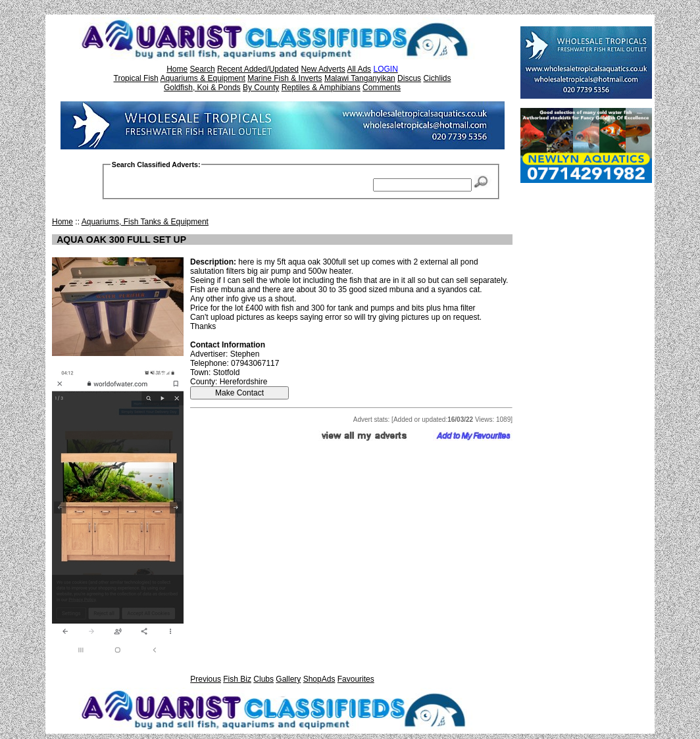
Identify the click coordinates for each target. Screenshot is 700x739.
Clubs (263, 679)
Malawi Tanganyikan (360, 78)
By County (261, 88)
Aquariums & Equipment (202, 78)
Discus (409, 78)
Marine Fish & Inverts (285, 78)
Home (177, 69)
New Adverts (323, 69)
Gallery (288, 679)
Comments (382, 88)
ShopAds (319, 679)
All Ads (359, 69)
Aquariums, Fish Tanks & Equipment (145, 222)
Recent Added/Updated (258, 69)
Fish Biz (237, 679)
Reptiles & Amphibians (321, 88)
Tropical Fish (136, 78)
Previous (206, 679)
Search (203, 69)
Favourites (356, 679)
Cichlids (437, 78)
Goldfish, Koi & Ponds (202, 88)
